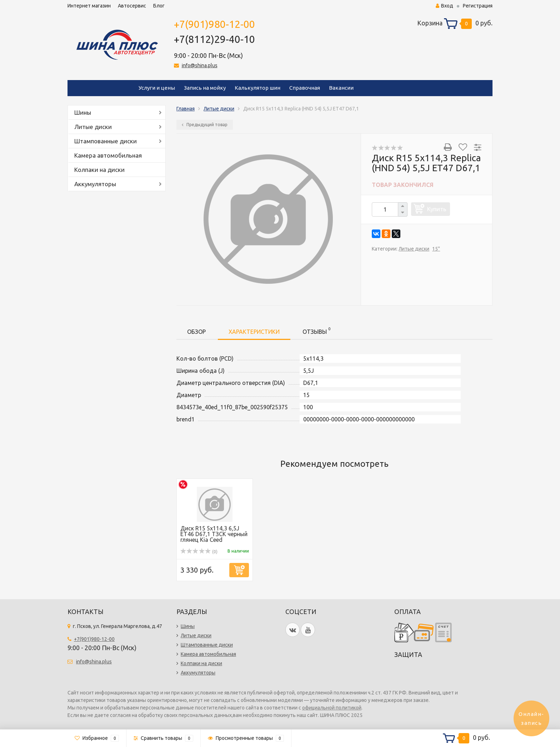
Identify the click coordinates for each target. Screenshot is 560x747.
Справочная (305, 88)
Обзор (196, 332)
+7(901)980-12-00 (214, 24)
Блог (159, 6)
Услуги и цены (157, 88)
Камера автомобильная (108, 155)
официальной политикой (332, 708)
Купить (437, 209)
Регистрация (478, 6)
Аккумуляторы (95, 184)
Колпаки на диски (99, 170)
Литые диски (93, 127)
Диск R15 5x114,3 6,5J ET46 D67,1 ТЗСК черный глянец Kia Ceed (214, 534)
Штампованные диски (106, 141)
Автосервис (132, 6)
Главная (186, 109)
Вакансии (341, 88)
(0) (199, 552)
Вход (444, 6)
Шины (83, 112)
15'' (436, 249)
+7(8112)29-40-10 (214, 39)
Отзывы (316, 330)
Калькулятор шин (257, 88)
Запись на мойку (205, 88)
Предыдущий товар (205, 125)
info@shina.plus (200, 65)
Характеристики (254, 332)
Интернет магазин (89, 6)
